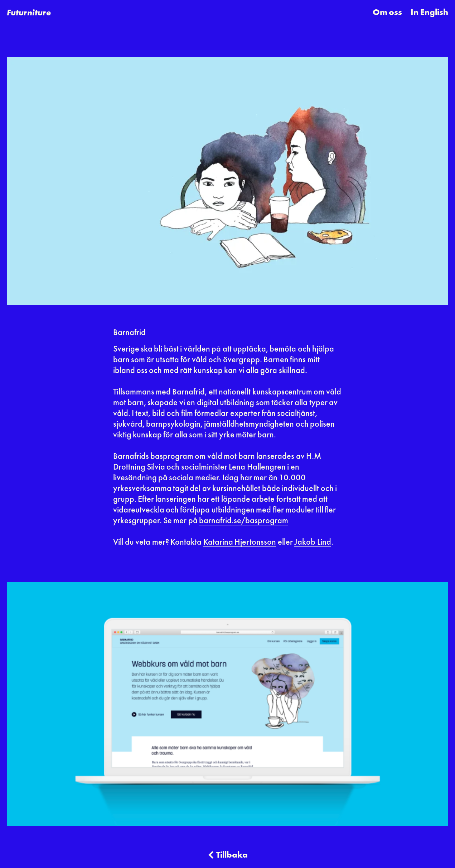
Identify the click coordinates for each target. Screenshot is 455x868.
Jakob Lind (313, 543)
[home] (29, 13)
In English (429, 13)
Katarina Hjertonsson (240, 543)
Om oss (387, 13)
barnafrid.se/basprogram (244, 521)
